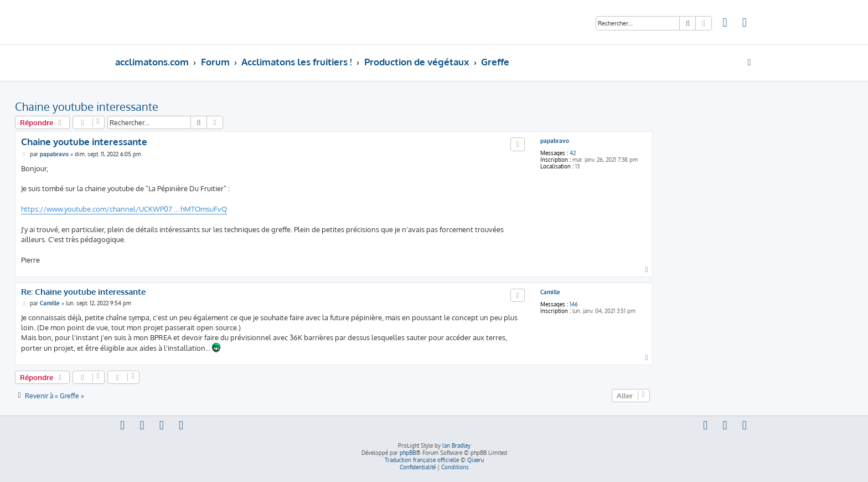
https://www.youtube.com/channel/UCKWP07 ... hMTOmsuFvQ (124, 209)
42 (573, 153)
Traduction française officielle (422, 460)
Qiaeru (476, 460)
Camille (550, 292)
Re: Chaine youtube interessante (83, 292)
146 (574, 304)
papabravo (555, 141)
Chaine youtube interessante (87, 106)
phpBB (408, 453)
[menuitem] (725, 24)
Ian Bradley (456, 445)
